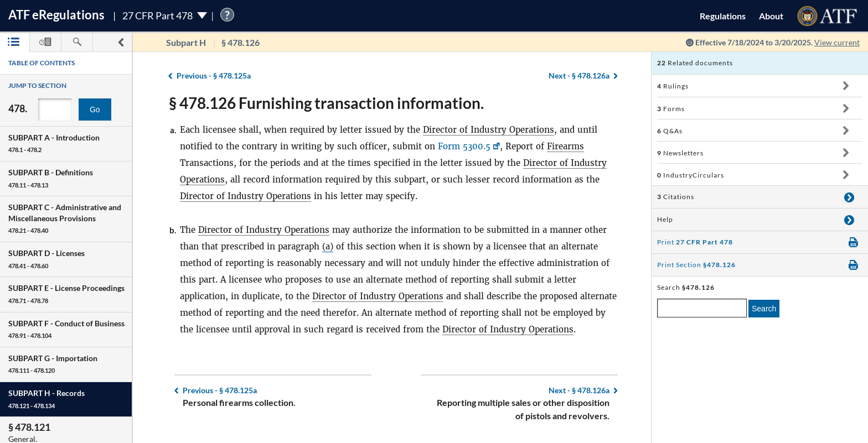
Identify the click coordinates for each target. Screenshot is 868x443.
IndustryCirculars (691, 175)
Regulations (723, 16)
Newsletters (680, 153)
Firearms (565, 146)
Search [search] (764, 309)
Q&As (670, 131)
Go (95, 110)
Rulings (673, 86)
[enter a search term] (702, 308)
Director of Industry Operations (489, 130)
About (771, 16)
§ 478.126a (579, 75)
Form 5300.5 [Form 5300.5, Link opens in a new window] (464, 146)
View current (837, 42)
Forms (671, 109)
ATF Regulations (56, 15)
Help (665, 219)
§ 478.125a (214, 75)
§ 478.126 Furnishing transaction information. (326, 103)
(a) (328, 246)
